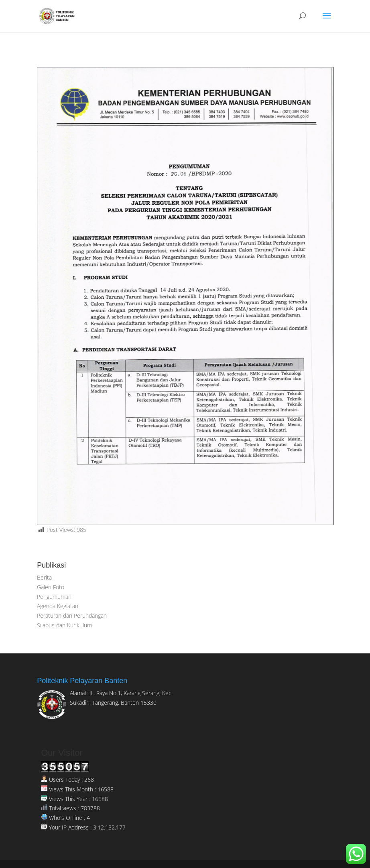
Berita (44, 577)
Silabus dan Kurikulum (64, 625)
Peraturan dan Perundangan (72, 616)
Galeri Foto (51, 587)
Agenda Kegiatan (58, 606)
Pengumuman (54, 597)
